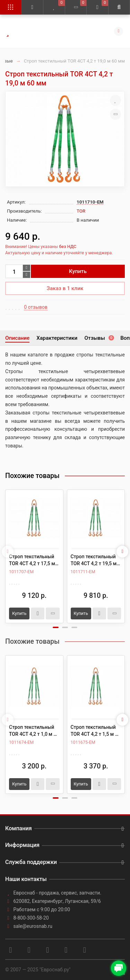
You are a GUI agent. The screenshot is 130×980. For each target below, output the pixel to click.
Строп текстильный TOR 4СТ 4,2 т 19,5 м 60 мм (94, 560)
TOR (81, 211)
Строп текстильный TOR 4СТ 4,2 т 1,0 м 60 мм (34, 731)
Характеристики (57, 338)
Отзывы (99, 338)
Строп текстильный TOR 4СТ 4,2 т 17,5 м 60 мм (32, 560)
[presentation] (8, 552)
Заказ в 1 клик (65, 288)
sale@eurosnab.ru (33, 926)
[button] (56, 627)
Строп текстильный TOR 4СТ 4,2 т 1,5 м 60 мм (96, 731)
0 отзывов (36, 307)
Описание (17, 338)
